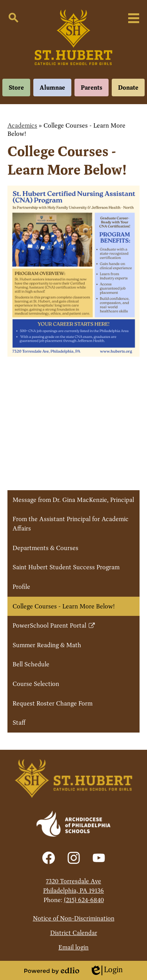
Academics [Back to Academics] (22, 125)
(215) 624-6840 (84, 900)
